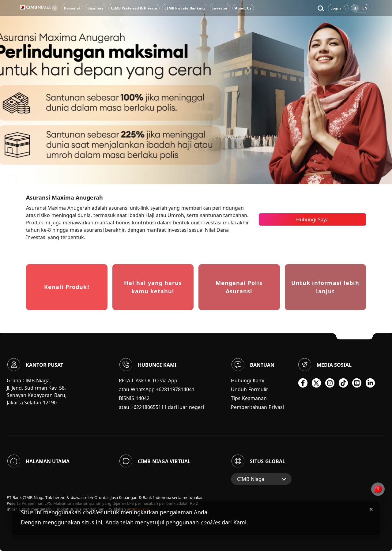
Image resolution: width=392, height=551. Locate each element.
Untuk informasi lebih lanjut (325, 287)
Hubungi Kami (247, 380)
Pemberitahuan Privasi (257, 407)
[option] (196, 92)
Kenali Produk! (67, 287)
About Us (243, 8)
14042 (143, 398)
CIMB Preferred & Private (134, 8)
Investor (220, 8)
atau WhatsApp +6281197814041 (157, 389)
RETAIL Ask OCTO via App (148, 380)
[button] (321, 8)
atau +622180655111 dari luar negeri (161, 407)
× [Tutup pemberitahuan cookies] (371, 509)
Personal (72, 8)
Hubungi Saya (312, 219)
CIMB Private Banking (185, 8)
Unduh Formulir (249, 389)
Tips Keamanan (249, 398)
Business (95, 8)
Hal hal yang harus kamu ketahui (153, 287)
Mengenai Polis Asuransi (239, 287)
